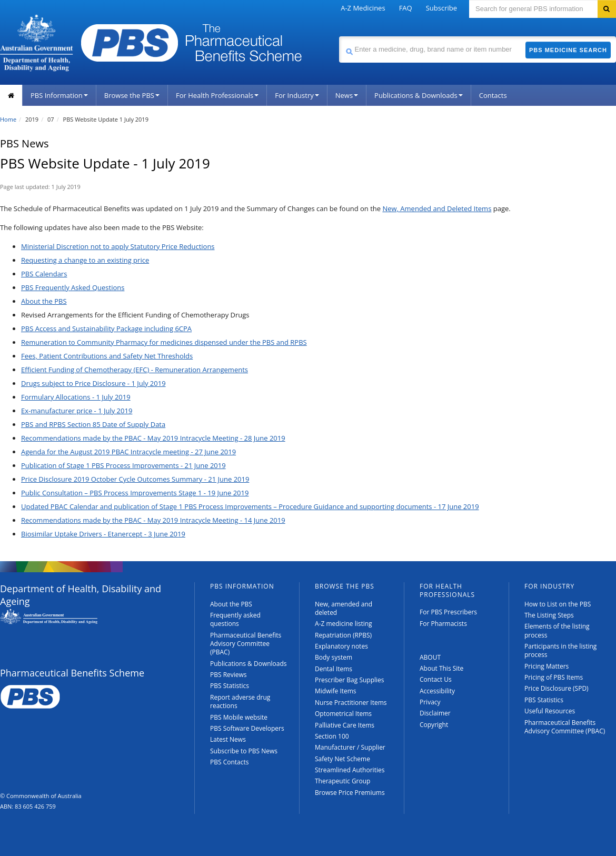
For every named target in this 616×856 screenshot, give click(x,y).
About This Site (441, 668)
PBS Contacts (230, 762)
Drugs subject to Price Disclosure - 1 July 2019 (93, 383)
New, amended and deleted (344, 608)
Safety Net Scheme (342, 759)
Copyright (434, 725)
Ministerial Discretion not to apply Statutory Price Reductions (118, 246)
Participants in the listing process (560, 650)
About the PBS (44, 301)
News (347, 95)
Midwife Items (336, 691)
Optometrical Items (343, 714)
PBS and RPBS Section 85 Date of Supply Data (93, 424)
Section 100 (332, 736)
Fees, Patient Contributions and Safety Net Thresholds (107, 356)
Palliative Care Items (345, 725)
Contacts (493, 95)
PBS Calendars (44, 274)
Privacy (430, 702)
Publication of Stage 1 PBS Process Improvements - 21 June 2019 (123, 465)
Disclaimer (435, 713)
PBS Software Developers (247, 728)
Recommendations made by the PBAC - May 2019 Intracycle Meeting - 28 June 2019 (153, 438)
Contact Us (436, 679)
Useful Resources (550, 711)
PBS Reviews (228, 675)
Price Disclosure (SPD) (557, 688)
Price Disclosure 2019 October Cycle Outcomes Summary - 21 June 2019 (135, 479)
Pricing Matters (547, 666)
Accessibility (437, 691)
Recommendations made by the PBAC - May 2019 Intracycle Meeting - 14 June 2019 (153, 520)
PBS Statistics (230, 686)
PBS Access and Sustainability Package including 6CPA (106, 329)
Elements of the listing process (557, 630)
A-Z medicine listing (344, 624)
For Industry (297, 95)
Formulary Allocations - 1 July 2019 (76, 397)
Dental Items (334, 669)
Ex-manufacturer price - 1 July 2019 (77, 411)
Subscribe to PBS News (244, 751)
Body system (334, 657)
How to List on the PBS (558, 604)
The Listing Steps (549, 615)
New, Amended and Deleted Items (437, 208)
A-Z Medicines (363, 8)
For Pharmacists (443, 624)
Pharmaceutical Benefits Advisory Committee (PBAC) (246, 644)
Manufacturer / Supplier (350, 747)
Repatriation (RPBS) (343, 635)
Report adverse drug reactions (240, 701)
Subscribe (441, 8)
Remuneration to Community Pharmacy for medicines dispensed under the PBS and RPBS (164, 342)
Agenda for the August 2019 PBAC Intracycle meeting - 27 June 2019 (128, 452)
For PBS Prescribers (448, 612)
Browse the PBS (132, 95)
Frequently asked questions (235, 619)
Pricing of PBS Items (554, 677)
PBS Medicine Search (568, 50)
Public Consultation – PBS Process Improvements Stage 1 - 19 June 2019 (135, 493)
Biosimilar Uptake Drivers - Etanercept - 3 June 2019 (103, 534)
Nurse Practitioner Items (351, 703)
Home (8, 119)
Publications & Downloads (419, 95)
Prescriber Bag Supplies (350, 680)
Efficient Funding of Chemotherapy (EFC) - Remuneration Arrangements (135, 370)
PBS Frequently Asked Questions (73, 287)
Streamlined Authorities (350, 770)
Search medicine (339, 36)
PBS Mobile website (239, 717)
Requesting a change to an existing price (85, 260)
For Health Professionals (217, 95)
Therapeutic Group (342, 781)
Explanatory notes (341, 646)
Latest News (228, 739)
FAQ (406, 8)
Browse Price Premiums (350, 793)
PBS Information (59, 95)
